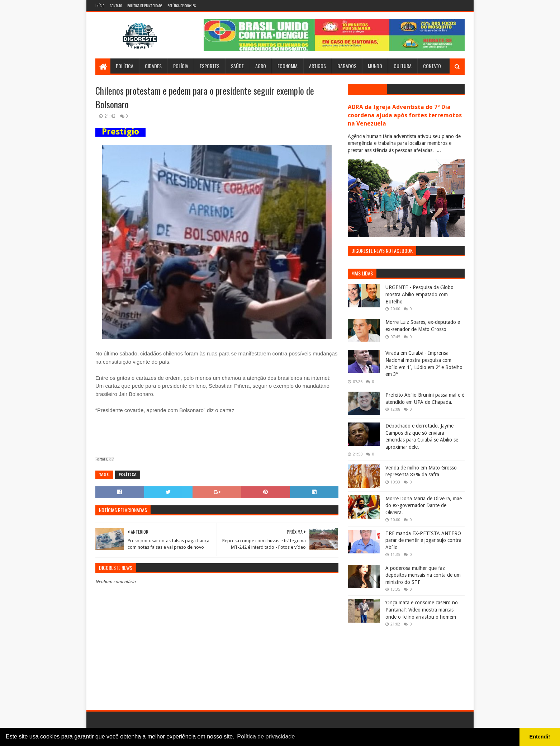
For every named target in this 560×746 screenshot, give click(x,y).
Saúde (237, 66)
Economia (288, 66)
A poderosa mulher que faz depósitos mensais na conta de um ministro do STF (423, 575)
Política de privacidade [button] (266, 736)
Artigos (317, 66)
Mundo (375, 66)
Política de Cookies (182, 6)
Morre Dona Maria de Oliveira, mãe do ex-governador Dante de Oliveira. (424, 506)
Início (100, 6)
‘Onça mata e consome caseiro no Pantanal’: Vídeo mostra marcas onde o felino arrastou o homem (422, 610)
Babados (347, 66)
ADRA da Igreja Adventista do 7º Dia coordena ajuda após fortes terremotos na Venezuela (405, 115)
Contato (116, 6)
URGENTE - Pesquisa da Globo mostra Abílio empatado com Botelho (419, 294)
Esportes (210, 66)
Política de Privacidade (145, 6)
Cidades (153, 66)
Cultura (403, 66)
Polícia (181, 66)
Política (125, 66)
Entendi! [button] (540, 737)
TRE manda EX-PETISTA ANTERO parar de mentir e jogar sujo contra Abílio (423, 540)
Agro (261, 66)
